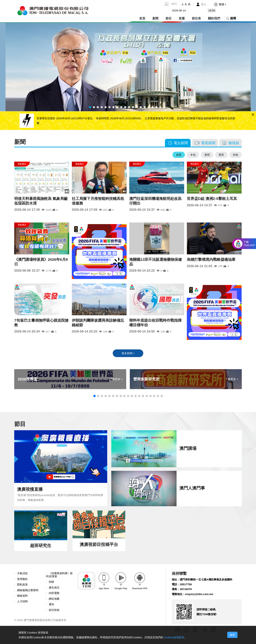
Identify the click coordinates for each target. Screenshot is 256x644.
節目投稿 (54, 615)
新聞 (155, 18)
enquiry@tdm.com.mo (201, 599)
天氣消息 (23, 577)
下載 (249, 244)
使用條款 (23, 583)
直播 (182, 18)
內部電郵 (54, 597)
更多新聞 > (128, 356)
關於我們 (214, 18)
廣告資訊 (54, 592)
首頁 (142, 18)
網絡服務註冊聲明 (28, 594)
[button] (220, 4)
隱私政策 (23, 588)
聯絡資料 (23, 600)
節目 (169, 18)
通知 (52, 609)
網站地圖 (54, 603)
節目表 (196, 18)
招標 (52, 586)
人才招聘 (23, 606)
